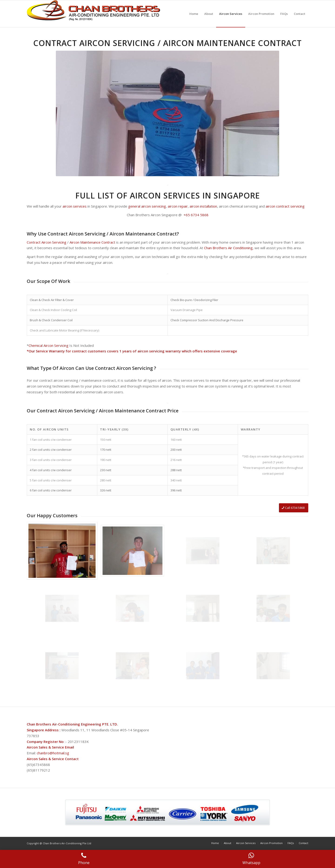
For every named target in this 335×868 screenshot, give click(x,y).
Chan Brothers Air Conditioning (228, 248)
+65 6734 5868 (196, 215)
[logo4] (94, 14)
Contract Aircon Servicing (47, 242)
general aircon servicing (147, 206)
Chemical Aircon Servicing (49, 345)
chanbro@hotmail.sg (53, 753)
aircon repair (178, 206)
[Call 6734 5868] (294, 508)
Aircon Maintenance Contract (92, 242)
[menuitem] (194, 14)
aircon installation (203, 206)
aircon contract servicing (285, 206)
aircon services (75, 206)
